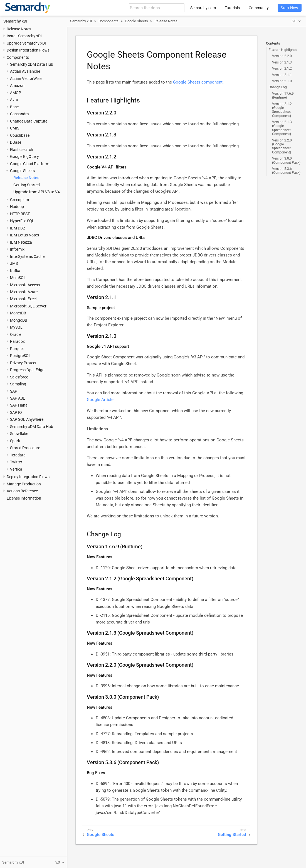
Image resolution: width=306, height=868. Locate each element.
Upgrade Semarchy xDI (26, 43)
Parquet (17, 349)
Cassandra (19, 114)
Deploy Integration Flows (28, 477)
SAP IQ (16, 412)
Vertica (16, 469)
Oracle (16, 334)
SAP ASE (18, 398)
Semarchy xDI (15, 21)
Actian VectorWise (26, 79)
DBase (16, 142)
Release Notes (19, 29)
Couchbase (20, 135)
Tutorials (232, 8)
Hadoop (17, 207)
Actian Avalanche (25, 71)
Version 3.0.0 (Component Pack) (286, 160)
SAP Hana (19, 405)
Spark (15, 441)
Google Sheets (22, 171)
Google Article (100, 400)
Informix (17, 249)
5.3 (294, 21)
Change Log (278, 87)
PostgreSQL (20, 356)
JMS (14, 263)
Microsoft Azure (24, 292)
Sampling (18, 384)
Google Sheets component (198, 82)
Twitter (16, 462)
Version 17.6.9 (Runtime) (283, 96)
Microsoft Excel (23, 299)
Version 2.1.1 (282, 75)
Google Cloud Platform (30, 164)
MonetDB (18, 313)
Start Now (289, 8)
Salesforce (19, 377)
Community (259, 8)
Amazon (17, 85)
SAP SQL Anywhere (27, 419)
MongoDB (19, 320)
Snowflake (19, 434)
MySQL (16, 327)
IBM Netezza (21, 242)
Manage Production (24, 484)
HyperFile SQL (22, 221)
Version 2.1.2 (282, 69)
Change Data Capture (29, 121)
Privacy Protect (23, 363)
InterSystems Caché (27, 256)
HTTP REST (20, 214)
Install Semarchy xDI (24, 36)
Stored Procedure (25, 448)
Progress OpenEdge (27, 370)
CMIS (15, 128)
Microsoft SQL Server (28, 306)
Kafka (15, 271)
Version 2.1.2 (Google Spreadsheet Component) (282, 110)
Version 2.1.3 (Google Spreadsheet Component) (282, 128)
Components (18, 57)
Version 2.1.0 (282, 81)
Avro (14, 100)
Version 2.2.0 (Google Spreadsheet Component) (282, 146)
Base (14, 107)
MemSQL (18, 278)
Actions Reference (22, 491)
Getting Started (27, 185)
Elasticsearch (22, 150)
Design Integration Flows (28, 50)
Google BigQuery (24, 157)
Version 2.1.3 (282, 62)
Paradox (17, 341)
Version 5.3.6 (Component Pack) (286, 171)
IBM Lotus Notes (24, 235)
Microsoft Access (25, 285)
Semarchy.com (203, 8)
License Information (24, 498)
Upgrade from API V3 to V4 (37, 192)
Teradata (18, 455)
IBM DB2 (18, 228)
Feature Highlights (283, 50)
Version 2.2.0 (282, 56)
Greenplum (19, 200)
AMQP (16, 93)
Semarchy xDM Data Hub (32, 64)
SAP (14, 391)
